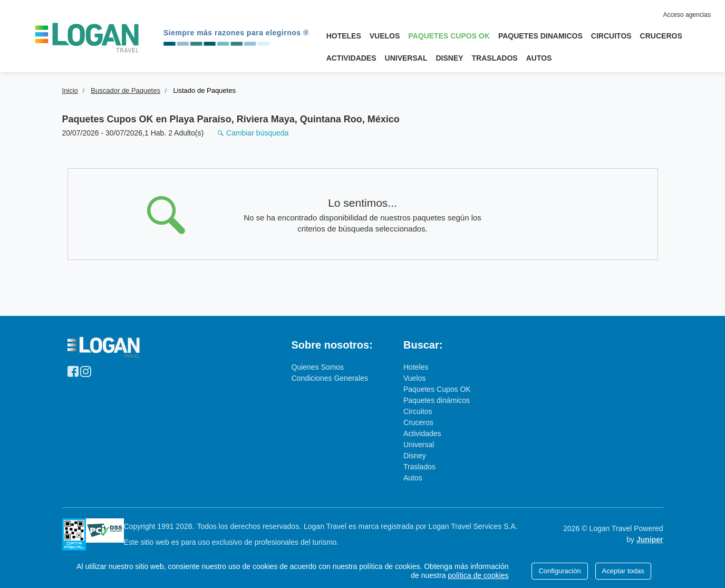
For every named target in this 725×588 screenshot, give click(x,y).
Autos (539, 58)
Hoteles (344, 36)
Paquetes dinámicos (437, 400)
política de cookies (478, 575)
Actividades (351, 58)
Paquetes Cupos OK (451, 34)
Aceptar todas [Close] (623, 571)
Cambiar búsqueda (253, 133)
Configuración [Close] (559, 571)
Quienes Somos (318, 367)
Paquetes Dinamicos (540, 36)
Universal (406, 58)
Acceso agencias (687, 15)
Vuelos (385, 36)
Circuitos (611, 36)
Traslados (495, 58)
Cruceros (661, 36)
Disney (449, 58)
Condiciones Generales (330, 378)
